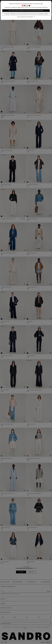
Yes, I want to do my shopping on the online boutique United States (26, 11)
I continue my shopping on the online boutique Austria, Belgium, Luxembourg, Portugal (26, 14)
